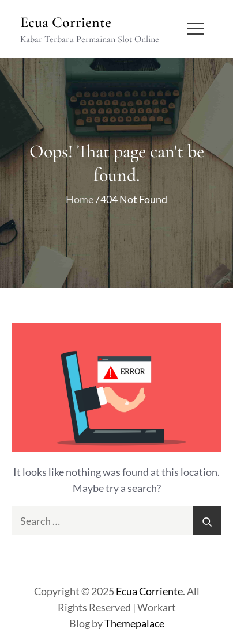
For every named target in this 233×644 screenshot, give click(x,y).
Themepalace (134, 623)
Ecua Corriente (66, 22)
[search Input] (116, 521)
